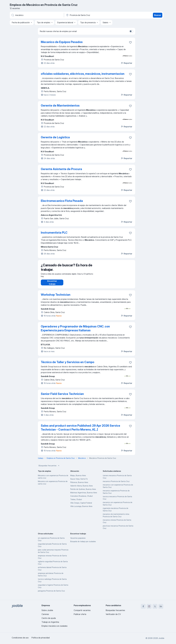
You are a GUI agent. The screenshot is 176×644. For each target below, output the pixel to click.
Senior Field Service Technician (62, 396)
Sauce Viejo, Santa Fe (79, 481)
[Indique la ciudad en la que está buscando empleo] (91, 15)
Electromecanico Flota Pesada (62, 201)
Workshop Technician (56, 297)
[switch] (131, 31)
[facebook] (143, 606)
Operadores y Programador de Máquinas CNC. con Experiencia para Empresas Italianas (75, 331)
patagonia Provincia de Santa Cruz (51, 593)
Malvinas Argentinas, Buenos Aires (84, 495)
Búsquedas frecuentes (49, 468)
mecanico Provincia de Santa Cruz (116, 484)
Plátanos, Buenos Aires (79, 485)
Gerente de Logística (55, 137)
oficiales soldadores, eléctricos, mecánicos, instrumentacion (83, 74)
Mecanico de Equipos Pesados (62, 42)
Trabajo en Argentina (50, 622)
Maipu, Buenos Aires (78, 478)
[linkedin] (161, 606)
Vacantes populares (78, 540)
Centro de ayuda (49, 618)
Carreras (45, 614)
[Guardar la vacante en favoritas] (130, 42)
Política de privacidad (41, 638)
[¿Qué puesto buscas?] (37, 15)
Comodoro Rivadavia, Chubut (82, 498)
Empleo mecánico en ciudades (55, 626)
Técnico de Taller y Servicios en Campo (68, 365)
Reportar (126, 63)
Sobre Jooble (47, 610)
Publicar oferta (80, 614)
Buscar (158, 15)
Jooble (161, 638)
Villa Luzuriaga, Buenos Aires (81, 509)
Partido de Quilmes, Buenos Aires (83, 492)
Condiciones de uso (20, 638)
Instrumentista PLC (54, 233)
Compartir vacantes (82, 610)
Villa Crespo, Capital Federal (81, 505)
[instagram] (149, 606)
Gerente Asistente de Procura (61, 169)
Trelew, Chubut (76, 502)
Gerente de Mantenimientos (60, 106)
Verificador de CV (113, 614)
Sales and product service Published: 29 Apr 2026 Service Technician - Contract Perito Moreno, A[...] (80, 430)
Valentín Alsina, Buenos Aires (82, 488)
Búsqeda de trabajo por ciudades (83, 544)
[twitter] (155, 606)
